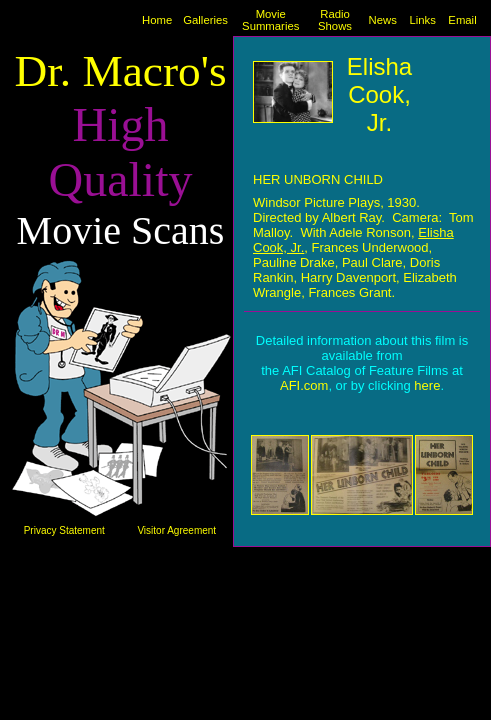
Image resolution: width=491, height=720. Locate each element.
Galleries (205, 20)
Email (462, 20)
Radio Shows (335, 20)
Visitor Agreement (176, 530)
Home (157, 20)
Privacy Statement (64, 530)
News (382, 20)
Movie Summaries (270, 20)
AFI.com (304, 385)
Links (422, 20)
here (427, 385)
